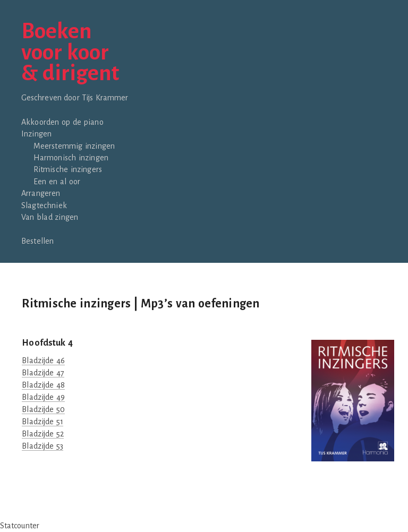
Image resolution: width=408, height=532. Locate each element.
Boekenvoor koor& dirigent (70, 53)
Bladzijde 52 (42, 434)
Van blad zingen (50, 217)
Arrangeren (41, 193)
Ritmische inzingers (68, 169)
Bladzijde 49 (43, 397)
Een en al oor (57, 182)
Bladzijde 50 (43, 409)
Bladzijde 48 (43, 385)
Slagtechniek (44, 205)
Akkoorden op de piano (62, 122)
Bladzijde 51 (42, 422)
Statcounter (20, 526)
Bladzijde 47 (43, 373)
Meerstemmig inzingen (74, 146)
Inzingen (36, 134)
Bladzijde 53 (42, 446)
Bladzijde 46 (43, 361)
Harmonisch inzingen (71, 158)
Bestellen (37, 241)
